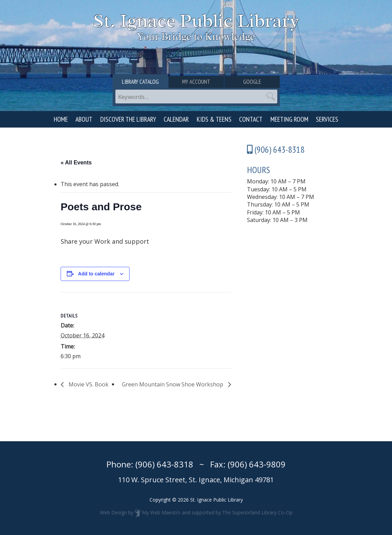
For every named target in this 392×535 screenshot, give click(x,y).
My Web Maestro (161, 512)
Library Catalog (140, 82)
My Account (196, 82)
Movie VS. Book (88, 384)
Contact (251, 119)
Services (327, 119)
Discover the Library (128, 119)
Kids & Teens (214, 119)
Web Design (113, 512)
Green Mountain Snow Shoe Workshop (173, 384)
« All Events (76, 163)
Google (252, 82)
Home (61, 119)
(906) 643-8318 (164, 464)
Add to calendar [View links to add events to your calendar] (96, 274)
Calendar (176, 119)
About (84, 119)
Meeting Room (289, 119)
